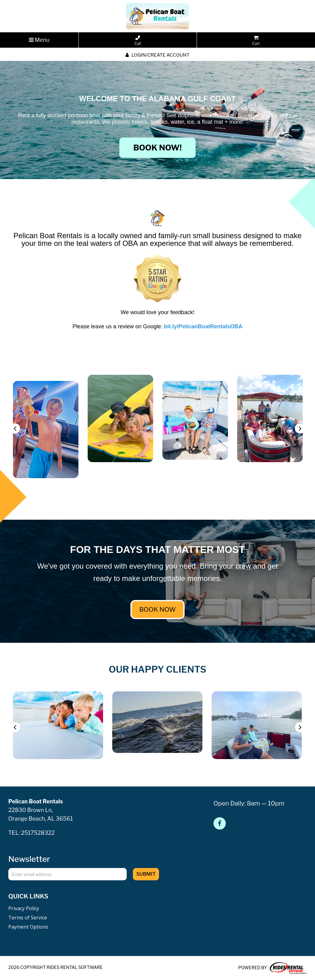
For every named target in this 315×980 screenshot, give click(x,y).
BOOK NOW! (157, 148)
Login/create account (157, 55)
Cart (256, 41)
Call (138, 41)
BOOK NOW (158, 609)
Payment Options (28, 927)
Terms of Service (28, 918)
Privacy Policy (24, 908)
